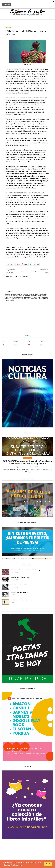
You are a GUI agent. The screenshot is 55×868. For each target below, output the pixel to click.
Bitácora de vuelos (25, 467)
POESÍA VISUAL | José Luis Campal (20, 577)
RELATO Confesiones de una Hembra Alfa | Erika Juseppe (26, 570)
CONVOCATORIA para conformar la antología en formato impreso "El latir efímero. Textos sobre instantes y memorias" (28, 462)
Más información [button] (17, 865)
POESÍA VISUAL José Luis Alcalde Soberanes (23, 585)
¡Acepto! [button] (48, 864)
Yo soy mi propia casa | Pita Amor (19, 592)
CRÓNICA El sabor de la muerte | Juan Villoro (23, 600)
